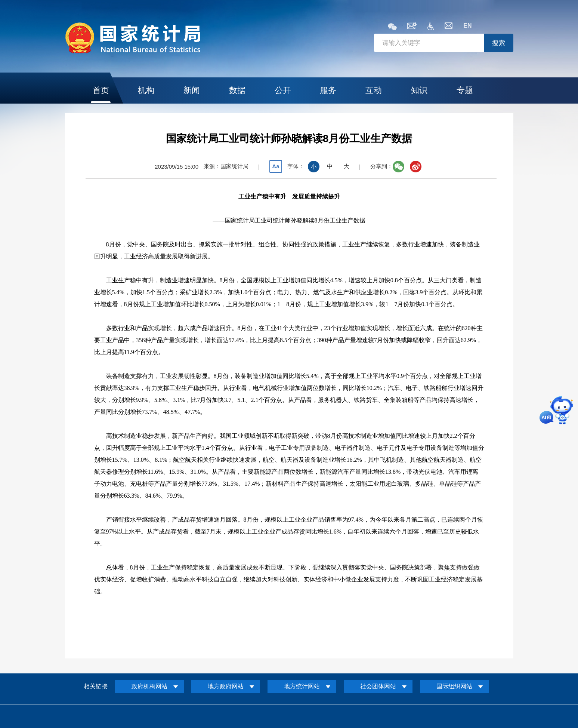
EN (467, 26)
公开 (283, 90)
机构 (146, 90)
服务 (328, 90)
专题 (465, 90)
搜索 (498, 43)
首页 (101, 90)
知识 (419, 90)
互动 (374, 90)
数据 (237, 90)
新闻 (192, 90)
